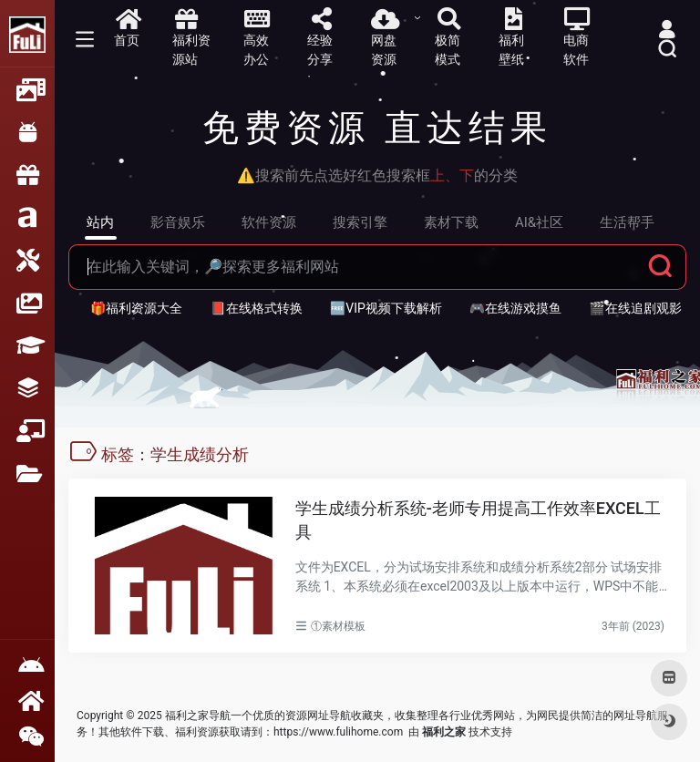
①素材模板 (338, 626)
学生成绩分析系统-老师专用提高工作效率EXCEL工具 (478, 520)
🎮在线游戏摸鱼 (515, 308)
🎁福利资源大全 (136, 308)
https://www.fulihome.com (338, 732)
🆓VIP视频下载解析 (386, 308)
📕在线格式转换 (256, 308)
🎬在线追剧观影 (635, 308)
